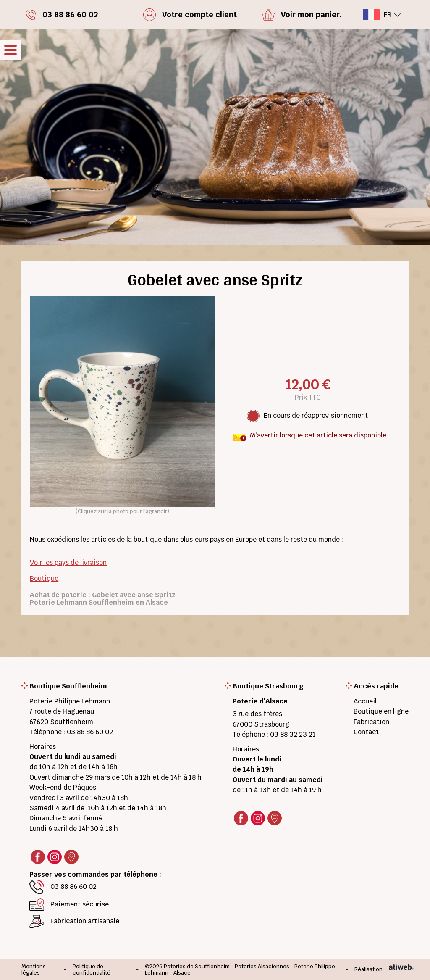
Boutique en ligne (381, 711)
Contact (366, 732)
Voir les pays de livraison (68, 562)
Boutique (44, 578)
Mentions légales (34, 970)
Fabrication (371, 722)
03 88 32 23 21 (293, 734)
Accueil (365, 701)
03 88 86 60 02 (90, 732)
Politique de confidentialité (92, 970)
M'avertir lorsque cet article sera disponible (318, 435)
